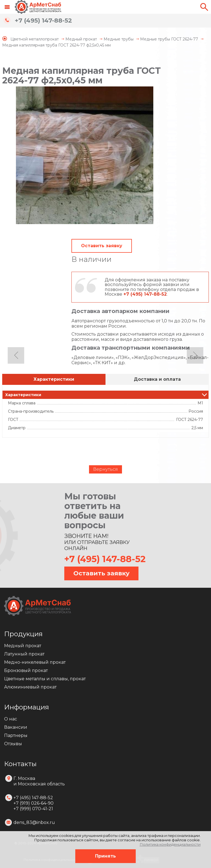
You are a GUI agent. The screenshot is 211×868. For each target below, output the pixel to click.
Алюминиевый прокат (30, 687)
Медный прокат (23, 646)
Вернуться (105, 469)
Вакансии (16, 727)
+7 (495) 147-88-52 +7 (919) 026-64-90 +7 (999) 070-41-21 (34, 803)
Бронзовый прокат (26, 670)
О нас (11, 719)
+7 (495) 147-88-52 (43, 21)
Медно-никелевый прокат (35, 662)
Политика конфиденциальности (170, 844)
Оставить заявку (102, 246)
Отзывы (13, 744)
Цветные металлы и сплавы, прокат (45, 679)
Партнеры (16, 735)
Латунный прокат (24, 654)
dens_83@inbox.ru (34, 822)
